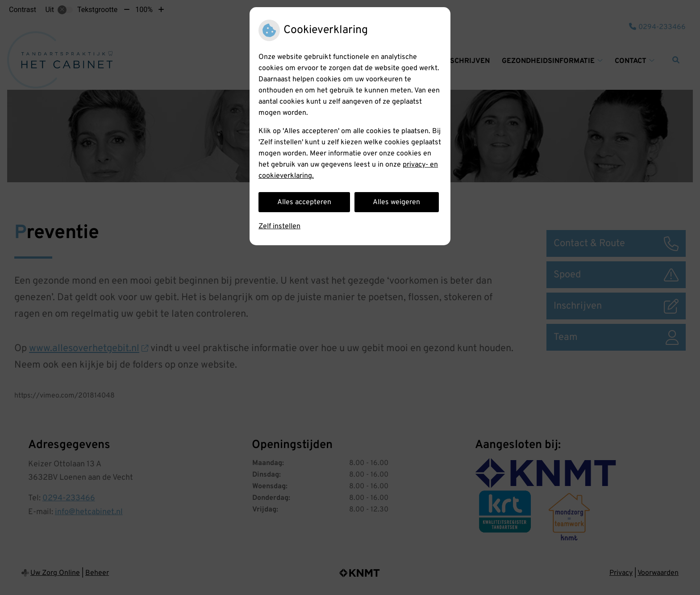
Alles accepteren (304, 202)
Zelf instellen (279, 226)
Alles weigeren (396, 202)
